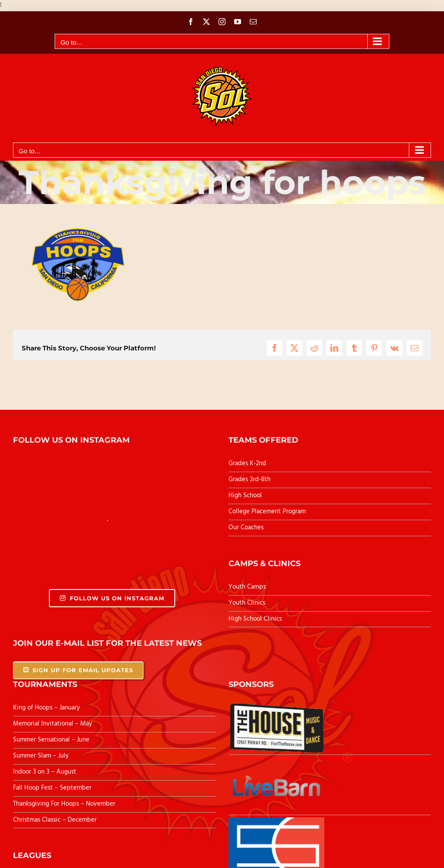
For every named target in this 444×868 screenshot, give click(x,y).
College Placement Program (267, 512)
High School (245, 496)
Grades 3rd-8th (250, 479)
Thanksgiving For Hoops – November (64, 804)
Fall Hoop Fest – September (53, 788)
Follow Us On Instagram (112, 598)
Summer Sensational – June (52, 740)
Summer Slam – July (42, 756)
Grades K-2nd (247, 463)
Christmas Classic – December (55, 820)
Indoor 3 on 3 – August (45, 772)
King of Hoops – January (46, 708)
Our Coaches (246, 528)
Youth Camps (247, 587)
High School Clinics (255, 619)
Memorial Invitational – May (52, 724)
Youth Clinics (247, 603)
